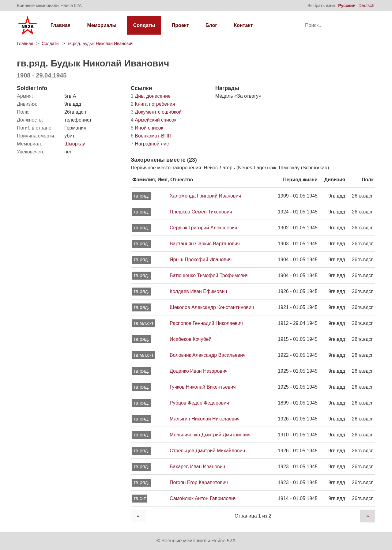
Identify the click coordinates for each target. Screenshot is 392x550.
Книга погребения (153, 104)
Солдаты (144, 25)
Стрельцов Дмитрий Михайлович (207, 451)
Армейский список (154, 120)
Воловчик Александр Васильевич (207, 355)
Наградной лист (151, 144)
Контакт (243, 25)
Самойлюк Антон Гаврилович (203, 498)
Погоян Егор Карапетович (199, 482)
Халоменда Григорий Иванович (205, 196)
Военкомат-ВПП (151, 136)
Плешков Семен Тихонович (201, 212)
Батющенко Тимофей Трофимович (209, 275)
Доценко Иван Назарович (199, 371)
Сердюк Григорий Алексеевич (204, 228)
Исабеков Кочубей (191, 339)
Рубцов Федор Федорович (199, 403)
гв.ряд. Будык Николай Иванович (100, 43)
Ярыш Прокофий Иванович (201, 260)
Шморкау (75, 144)
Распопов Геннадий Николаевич (206, 323)
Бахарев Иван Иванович (197, 467)
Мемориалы (102, 25)
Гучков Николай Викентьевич (203, 387)
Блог (211, 25)
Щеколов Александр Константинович (212, 307)
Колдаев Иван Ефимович (198, 291)
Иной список (147, 128)
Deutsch (366, 6)
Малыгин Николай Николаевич (205, 419)
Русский (347, 6)
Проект (180, 25)
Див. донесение (151, 96)
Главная (60, 25)
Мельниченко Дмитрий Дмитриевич (210, 435)
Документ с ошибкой (156, 112)
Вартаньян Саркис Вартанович (205, 244)
